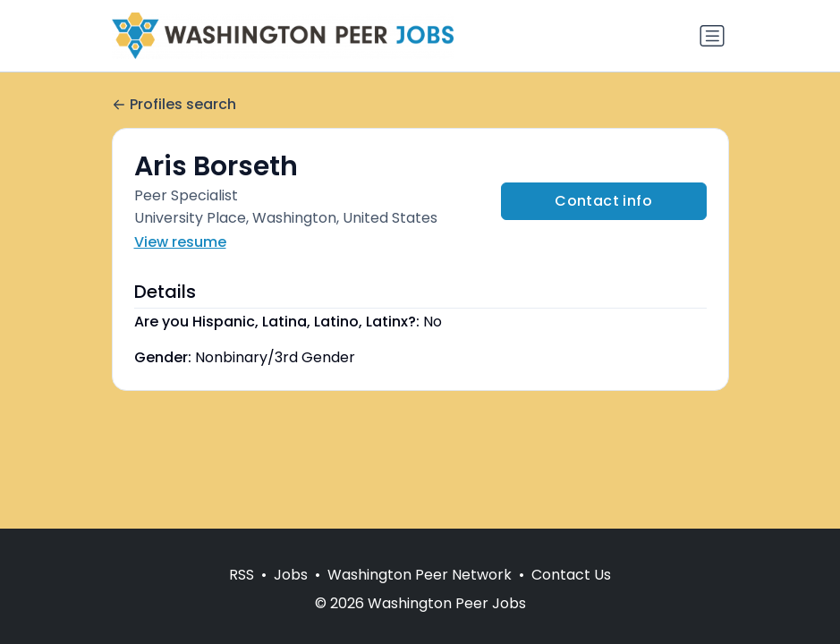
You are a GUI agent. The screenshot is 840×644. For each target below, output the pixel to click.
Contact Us (571, 575)
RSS (242, 575)
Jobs (291, 575)
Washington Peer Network (420, 575)
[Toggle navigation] (712, 36)
